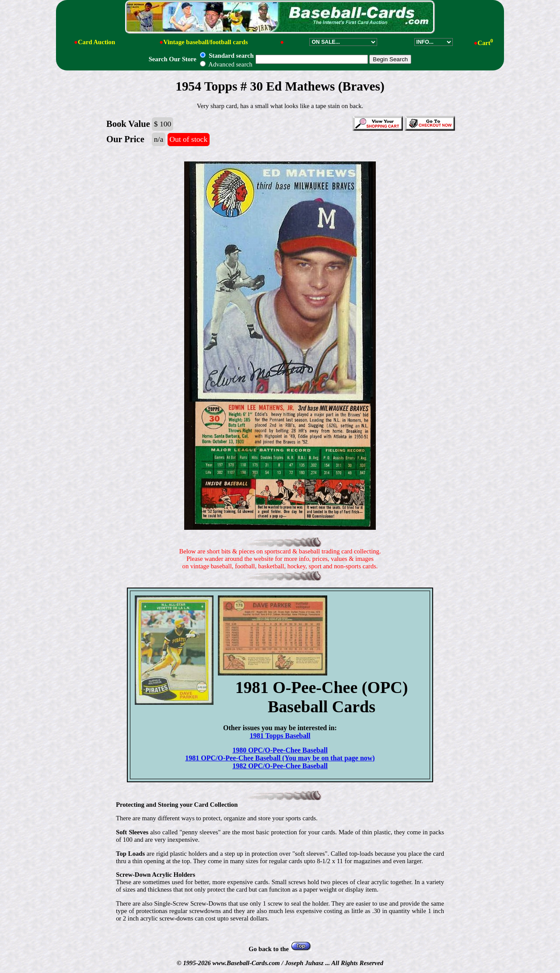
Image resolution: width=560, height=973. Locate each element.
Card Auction (96, 42)
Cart (485, 43)
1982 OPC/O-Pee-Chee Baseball (280, 766)
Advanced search (226, 64)
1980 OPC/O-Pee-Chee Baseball (280, 750)
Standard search (227, 56)
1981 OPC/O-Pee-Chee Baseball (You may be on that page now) (280, 758)
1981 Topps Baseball (280, 736)
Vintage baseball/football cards (205, 42)
